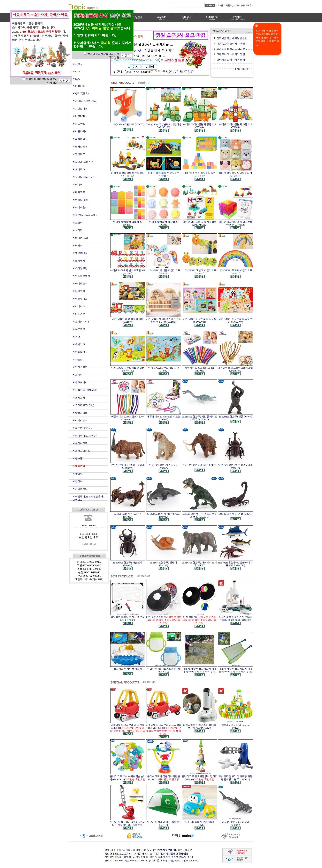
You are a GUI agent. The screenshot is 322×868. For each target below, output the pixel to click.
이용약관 (160, 854)
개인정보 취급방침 (178, 854)
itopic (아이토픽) (169, 861)
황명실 (127, 857)
